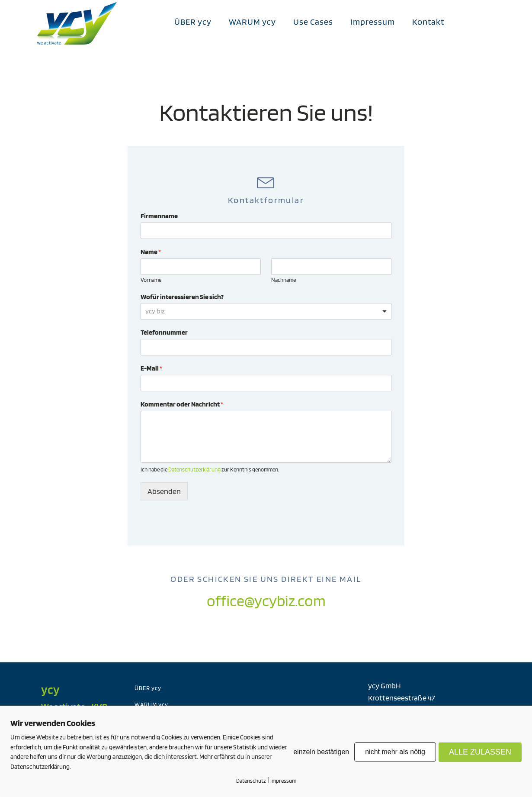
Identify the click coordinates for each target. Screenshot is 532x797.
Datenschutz (251, 781)
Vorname (151, 280)
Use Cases (313, 22)
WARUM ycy (252, 22)
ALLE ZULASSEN (480, 752)
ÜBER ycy (193, 22)
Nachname (284, 280)
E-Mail (151, 368)
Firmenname (159, 216)
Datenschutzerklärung (194, 469)
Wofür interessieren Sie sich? (182, 297)
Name (151, 252)
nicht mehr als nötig (395, 752)
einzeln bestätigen (321, 752)
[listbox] (266, 311)
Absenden (164, 491)
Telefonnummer (164, 332)
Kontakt (428, 22)
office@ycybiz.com (266, 600)
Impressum (373, 22)
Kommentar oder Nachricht (182, 404)
